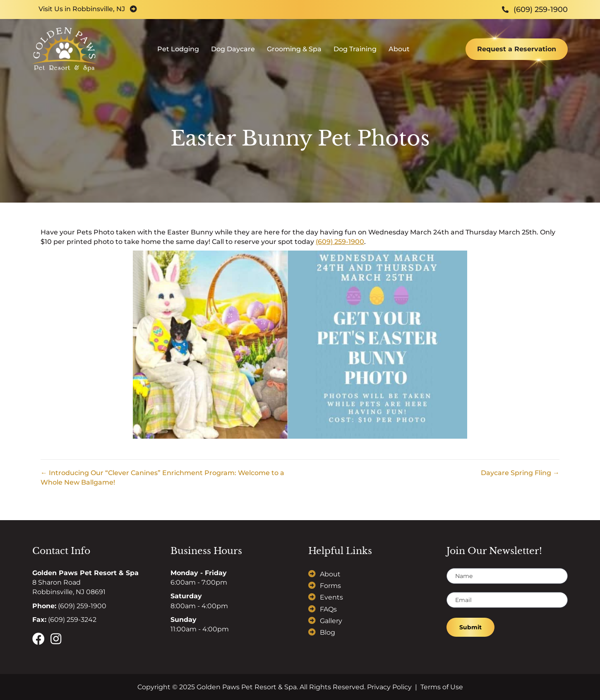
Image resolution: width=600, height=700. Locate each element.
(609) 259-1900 (340, 242)
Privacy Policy (389, 687)
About (399, 52)
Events (331, 597)
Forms (330, 586)
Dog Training (355, 52)
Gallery (331, 621)
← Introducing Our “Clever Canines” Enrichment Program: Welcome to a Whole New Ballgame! (162, 478)
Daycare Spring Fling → (520, 473)
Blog (328, 632)
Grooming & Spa (294, 52)
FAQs (328, 609)
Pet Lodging (178, 52)
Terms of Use (442, 687)
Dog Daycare (233, 52)
